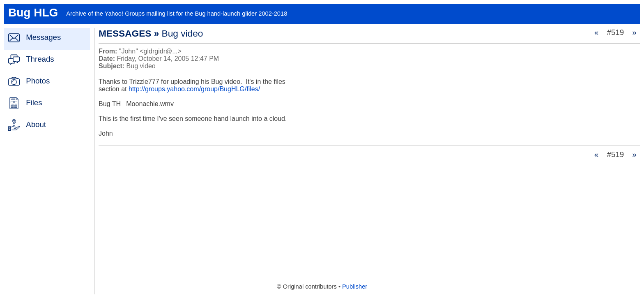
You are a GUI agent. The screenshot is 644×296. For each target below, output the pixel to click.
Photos (38, 81)
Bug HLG (33, 13)
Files (34, 103)
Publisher (355, 287)
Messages (43, 37)
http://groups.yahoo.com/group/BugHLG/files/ (194, 89)
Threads (40, 59)
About (36, 124)
